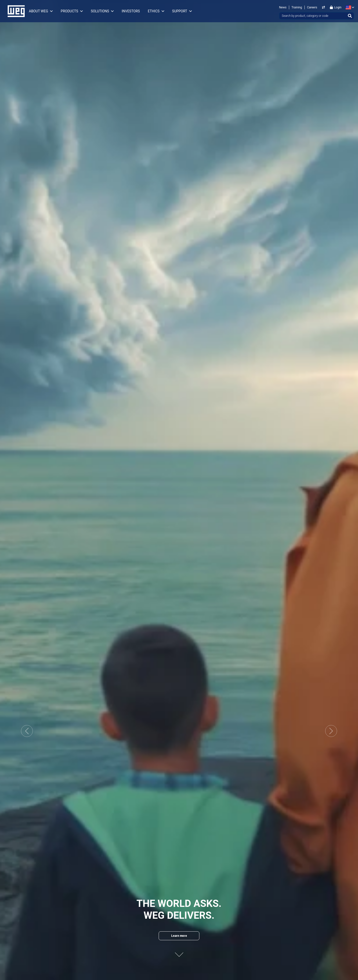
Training (297, 7)
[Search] (350, 16)
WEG (14, 11)
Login (336, 7)
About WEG (38, 11)
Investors (131, 11)
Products (69, 11)
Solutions (100, 11)
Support (180, 11)
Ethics (154, 11)
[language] (349, 7)
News (283, 7)
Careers (312, 7)
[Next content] (179, 951)
